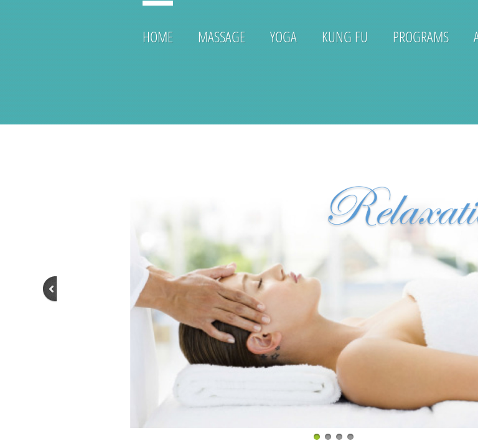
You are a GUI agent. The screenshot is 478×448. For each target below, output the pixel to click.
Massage (222, 36)
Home (158, 36)
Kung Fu (345, 36)
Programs (421, 36)
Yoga (284, 36)
